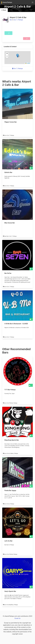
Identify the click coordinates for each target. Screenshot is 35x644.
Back (4, 10)
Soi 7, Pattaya (18, 20)
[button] (17, 56)
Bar (11, 20)
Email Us (17, 618)
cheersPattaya (7, 2)
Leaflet (28, 63)
